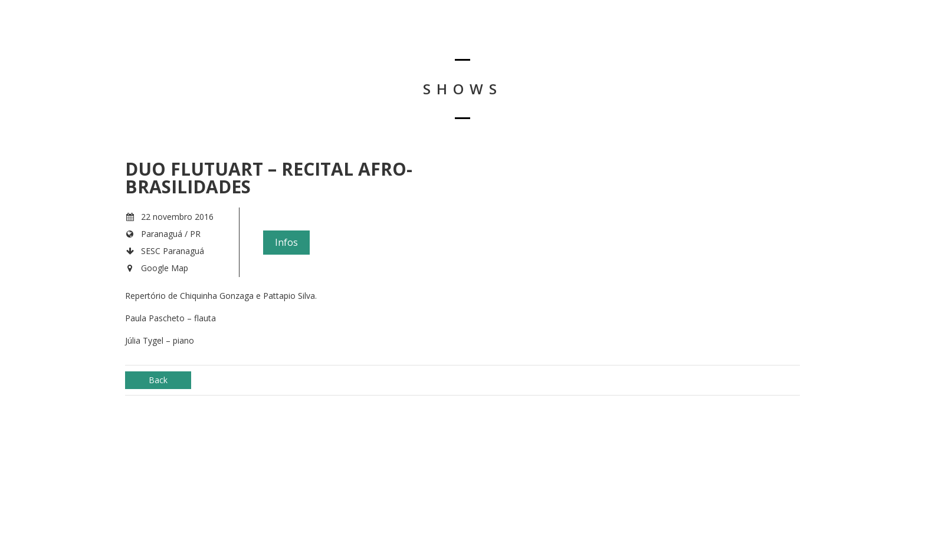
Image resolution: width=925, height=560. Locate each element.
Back (158, 380)
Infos (286, 242)
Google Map (165, 268)
